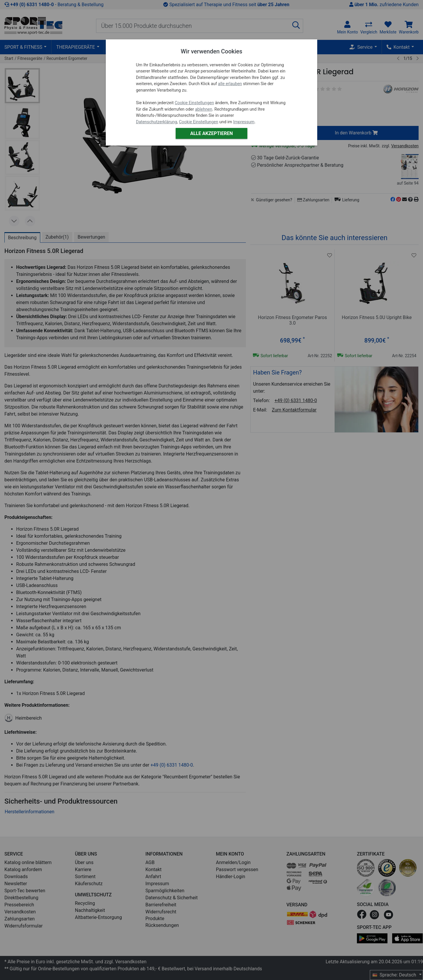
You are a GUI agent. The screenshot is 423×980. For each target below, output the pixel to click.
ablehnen (204, 109)
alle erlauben (230, 84)
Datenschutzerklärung (157, 122)
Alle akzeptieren (211, 133)
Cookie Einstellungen (194, 103)
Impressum (244, 122)
